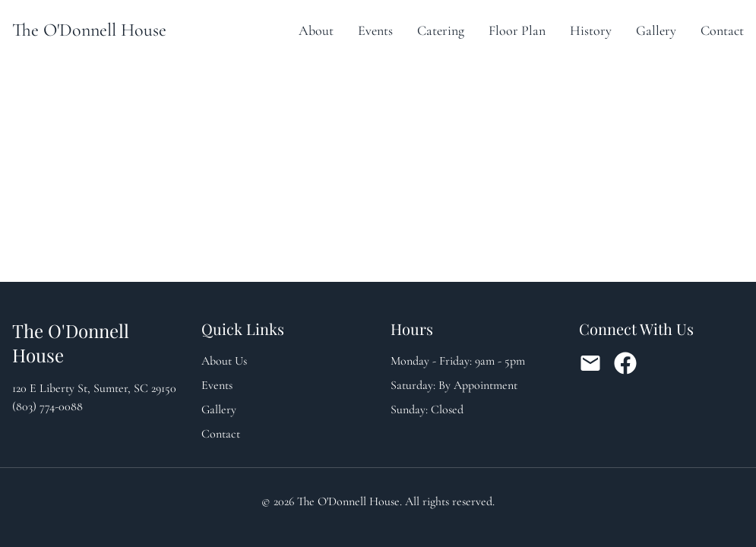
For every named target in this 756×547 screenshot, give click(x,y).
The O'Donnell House (89, 30)
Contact (722, 30)
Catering (441, 30)
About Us (224, 361)
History (591, 30)
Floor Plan (517, 30)
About (316, 30)
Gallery (656, 30)
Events (375, 30)
